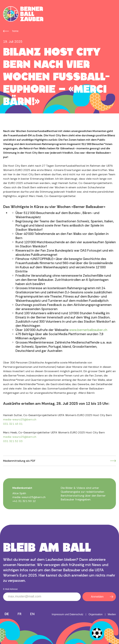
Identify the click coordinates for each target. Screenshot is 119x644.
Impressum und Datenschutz (68, 614)
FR (20, 614)
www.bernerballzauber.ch (88, 330)
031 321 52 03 (13, 441)
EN (32, 614)
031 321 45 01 (13, 424)
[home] (23, 14)
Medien (112, 614)
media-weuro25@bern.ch (20, 419)
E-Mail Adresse (10, 589)
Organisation (96, 614)
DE (7, 614)
